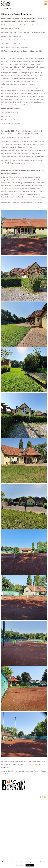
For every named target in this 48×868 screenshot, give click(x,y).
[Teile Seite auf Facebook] (41, 797)
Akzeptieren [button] (30, 865)
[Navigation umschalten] (46, 4)
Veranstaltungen (33, 764)
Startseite (4, 8)
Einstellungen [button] (19, 865)
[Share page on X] (45, 797)
